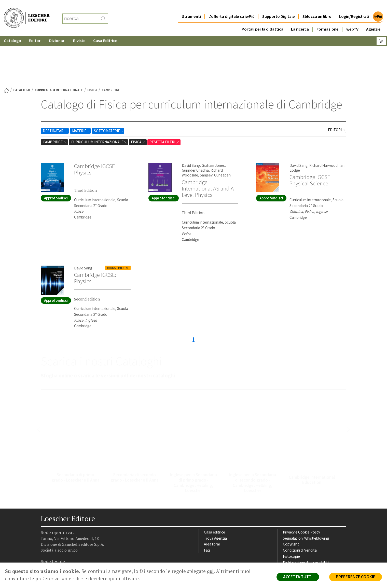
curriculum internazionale (59, 40)
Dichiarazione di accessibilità (306, 513)
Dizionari (57, 30)
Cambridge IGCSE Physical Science (310, 131)
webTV (352, 19)
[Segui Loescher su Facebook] (45, 530)
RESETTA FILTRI (164, 92)
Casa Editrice (105, 30)
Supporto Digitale (279, 6)
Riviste (79, 30)
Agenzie (373, 19)
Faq (207, 501)
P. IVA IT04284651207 (58, 551)
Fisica (138, 92)
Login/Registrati (354, 6)
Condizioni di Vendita (300, 501)
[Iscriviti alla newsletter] (85, 530)
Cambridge (55, 92)
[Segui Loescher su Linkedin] (65, 530)
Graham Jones (213, 116)
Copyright (291, 494)
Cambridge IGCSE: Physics (95, 228)
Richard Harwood (323, 116)
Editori (35, 30)
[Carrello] (381, 31)
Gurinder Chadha (195, 121)
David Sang (191, 116)
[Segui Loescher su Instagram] (55, 530)
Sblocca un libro (317, 6)
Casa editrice (215, 482)
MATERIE (81, 81)
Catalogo (12, 30)
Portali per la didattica (262, 19)
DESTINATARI (56, 81)
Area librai (212, 494)
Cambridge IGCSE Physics (94, 120)
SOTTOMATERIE (109, 81)
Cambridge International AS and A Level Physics (208, 139)
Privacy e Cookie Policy (301, 482)
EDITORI (337, 80)
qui (210, 571)
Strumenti (191, 6)
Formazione (328, 19)
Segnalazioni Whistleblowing (306, 489)
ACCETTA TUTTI (298, 577)
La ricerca (300, 19)
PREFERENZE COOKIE (356, 577)
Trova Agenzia (215, 489)
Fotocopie (291, 507)
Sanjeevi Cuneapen (215, 125)
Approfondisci (56, 148)
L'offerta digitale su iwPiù (232, 6)
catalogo (22, 40)
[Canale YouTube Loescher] (75, 530)
